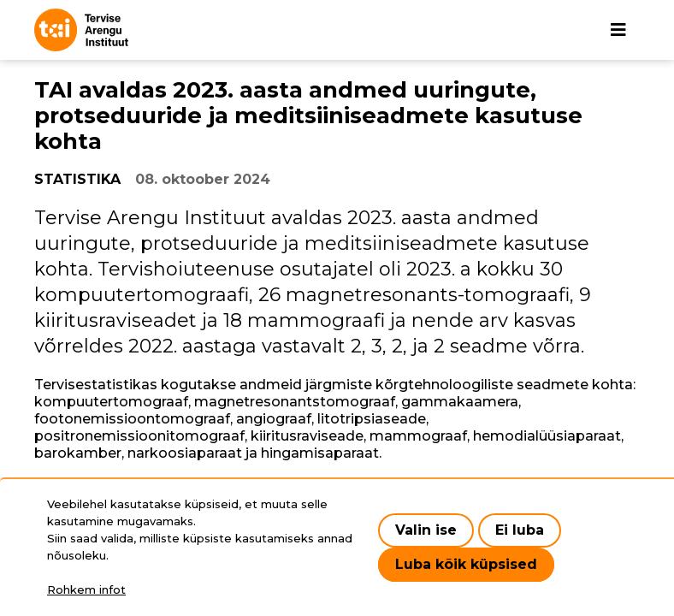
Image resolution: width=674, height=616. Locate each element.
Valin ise (426, 530)
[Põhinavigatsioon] (618, 30)
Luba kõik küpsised (466, 564)
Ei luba (520, 530)
